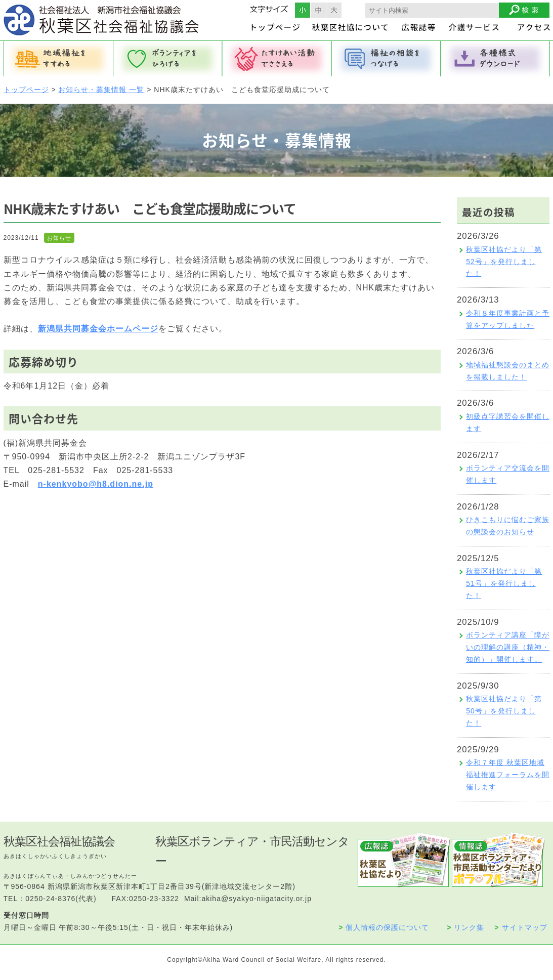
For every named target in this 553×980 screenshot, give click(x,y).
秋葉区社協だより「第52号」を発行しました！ (504, 262)
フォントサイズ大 (334, 10)
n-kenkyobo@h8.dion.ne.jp (96, 484)
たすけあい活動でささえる (277, 59)
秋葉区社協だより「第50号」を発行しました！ (504, 711)
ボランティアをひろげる (167, 59)
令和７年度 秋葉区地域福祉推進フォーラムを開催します (508, 775)
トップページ (26, 90)
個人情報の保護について (384, 927)
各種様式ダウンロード (495, 59)
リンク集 (465, 927)
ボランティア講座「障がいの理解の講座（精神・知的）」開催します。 (508, 647)
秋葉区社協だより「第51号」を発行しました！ (504, 583)
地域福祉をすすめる (58, 59)
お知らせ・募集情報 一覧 (101, 90)
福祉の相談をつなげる (386, 59)
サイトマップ (521, 927)
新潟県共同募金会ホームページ (98, 329)
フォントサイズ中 (318, 10)
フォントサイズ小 (303, 10)
